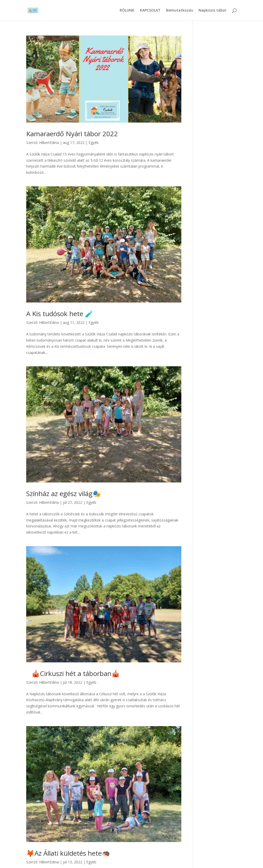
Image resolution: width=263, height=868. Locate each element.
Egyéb (94, 143)
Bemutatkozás (180, 11)
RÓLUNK (127, 11)
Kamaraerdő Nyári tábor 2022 (72, 134)
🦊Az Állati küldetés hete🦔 (68, 853)
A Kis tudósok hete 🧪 (60, 314)
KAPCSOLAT (150, 11)
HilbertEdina (49, 143)
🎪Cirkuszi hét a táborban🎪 (73, 673)
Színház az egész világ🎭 (63, 494)
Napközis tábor (213, 11)
